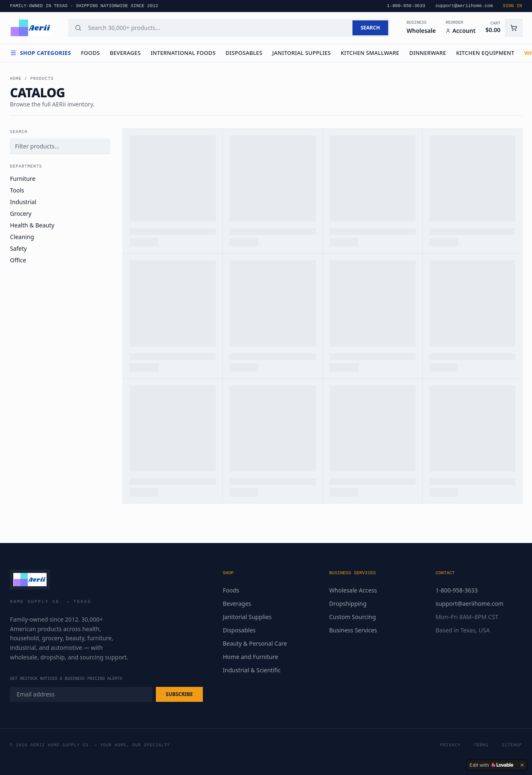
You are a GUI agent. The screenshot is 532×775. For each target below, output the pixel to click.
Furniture (23, 179)
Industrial (23, 202)
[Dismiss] (522, 765)
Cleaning (22, 237)
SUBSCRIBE (179, 694)
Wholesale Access (353, 590)
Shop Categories (41, 53)
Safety (18, 248)
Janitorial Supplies (302, 53)
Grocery (21, 213)
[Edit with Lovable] (491, 765)
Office (18, 260)
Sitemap (512, 745)
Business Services (353, 630)
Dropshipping (348, 603)
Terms (481, 745)
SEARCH (370, 28)
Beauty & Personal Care (255, 643)
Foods (91, 53)
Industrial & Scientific (252, 670)
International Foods (183, 53)
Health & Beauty (32, 225)
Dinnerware (428, 53)
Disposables (244, 53)
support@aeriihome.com (469, 603)
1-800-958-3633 (457, 590)
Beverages (125, 53)
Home (16, 79)
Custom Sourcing (352, 617)
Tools (17, 190)
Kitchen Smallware (370, 53)
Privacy (450, 745)
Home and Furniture (250, 657)
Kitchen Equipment (485, 53)
